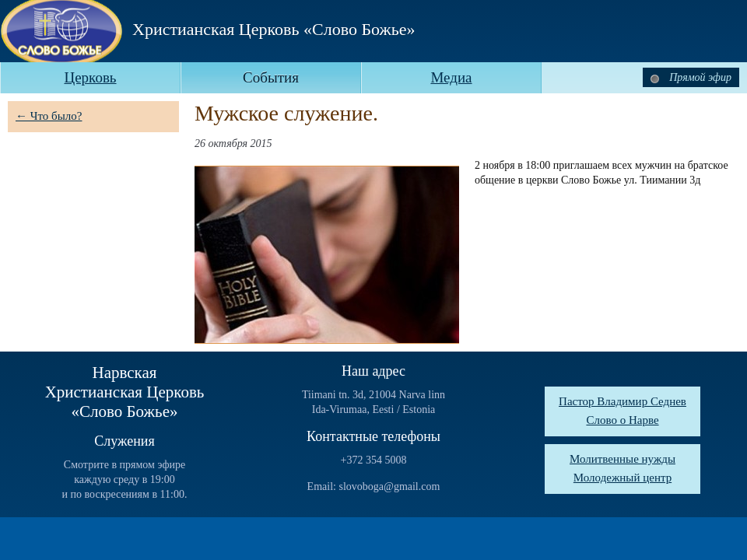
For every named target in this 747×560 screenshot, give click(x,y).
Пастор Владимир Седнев (622, 401)
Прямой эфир (691, 77)
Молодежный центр (622, 478)
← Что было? (49, 116)
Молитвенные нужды (622, 459)
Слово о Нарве (622, 420)
